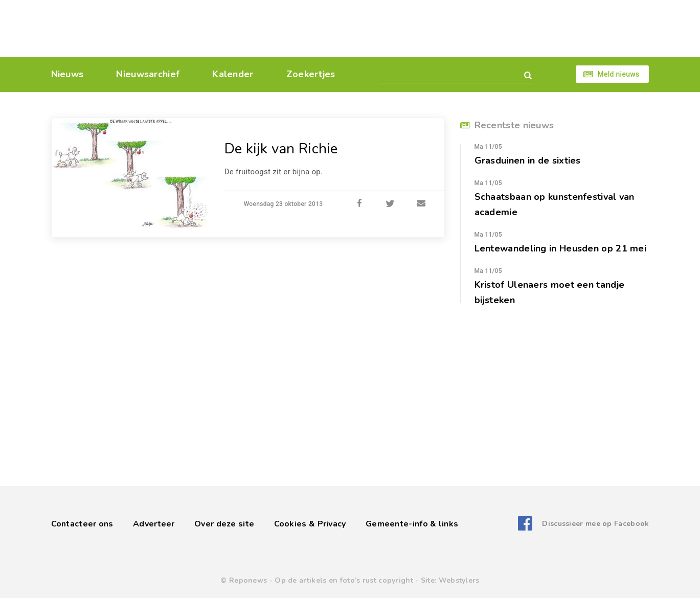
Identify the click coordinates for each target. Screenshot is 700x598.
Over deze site (224, 524)
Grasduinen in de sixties (528, 160)
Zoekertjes (311, 74)
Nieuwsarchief (148, 74)
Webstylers (459, 580)
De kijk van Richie (281, 149)
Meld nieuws (618, 74)
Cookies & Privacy (310, 524)
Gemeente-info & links (412, 524)
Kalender (233, 74)
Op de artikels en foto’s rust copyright (344, 580)
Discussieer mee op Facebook (595, 524)
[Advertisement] (421, 28)
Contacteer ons (82, 524)
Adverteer (154, 524)
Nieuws (67, 74)
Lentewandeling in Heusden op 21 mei (561, 248)
